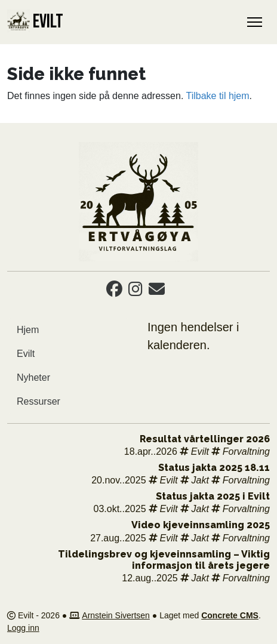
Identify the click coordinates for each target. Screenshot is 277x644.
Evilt (26, 354)
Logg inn (23, 628)
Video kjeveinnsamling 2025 (201, 525)
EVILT (35, 21)
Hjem (28, 330)
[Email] (157, 292)
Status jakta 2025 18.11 (214, 468)
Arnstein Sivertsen (116, 615)
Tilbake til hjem (217, 96)
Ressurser (39, 401)
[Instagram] (136, 292)
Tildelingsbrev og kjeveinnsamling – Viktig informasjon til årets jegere (164, 560)
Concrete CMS (230, 615)
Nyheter (33, 378)
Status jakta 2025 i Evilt (213, 496)
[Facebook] (114, 292)
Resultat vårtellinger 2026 (205, 439)
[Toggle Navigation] (255, 22)
